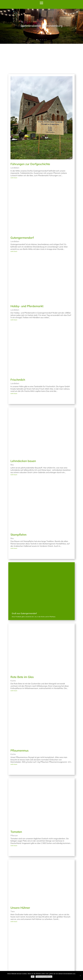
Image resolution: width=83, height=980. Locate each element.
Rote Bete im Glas (22, 648)
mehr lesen (14, 149)
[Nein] (80, 976)
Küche (13, 652)
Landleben (15, 139)
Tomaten (16, 803)
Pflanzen (14, 806)
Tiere (13, 882)
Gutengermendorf (22, 209)
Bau (12, 436)
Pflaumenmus (20, 721)
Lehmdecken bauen (23, 432)
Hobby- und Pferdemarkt (27, 277)
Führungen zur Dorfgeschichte (30, 135)
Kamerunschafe (21, 947)
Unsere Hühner (20, 879)
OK (33, 977)
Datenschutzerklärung (44, 977)
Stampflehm (18, 505)
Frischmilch (18, 351)
